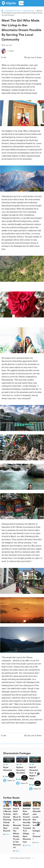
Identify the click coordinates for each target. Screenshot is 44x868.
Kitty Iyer (28, 845)
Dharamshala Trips (29, 11)
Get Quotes (11, 775)
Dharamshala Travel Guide (13, 11)
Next (38, 774)
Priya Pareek (10, 834)
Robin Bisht (39, 843)
